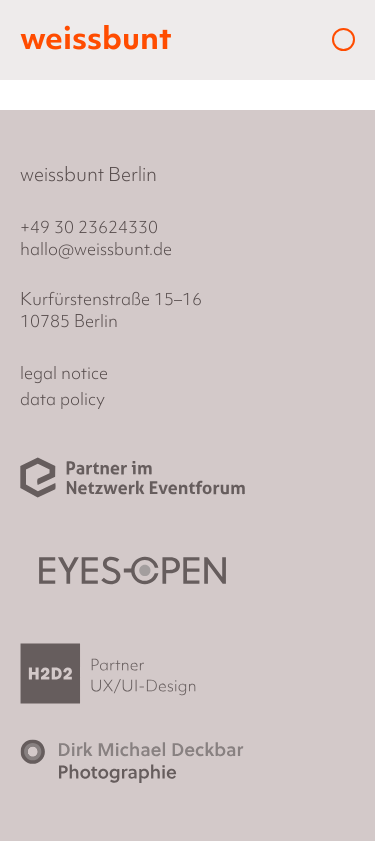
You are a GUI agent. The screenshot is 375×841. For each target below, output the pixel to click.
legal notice (64, 372)
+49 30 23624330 (89, 226)
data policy (62, 398)
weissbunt (96, 38)
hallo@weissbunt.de (96, 248)
